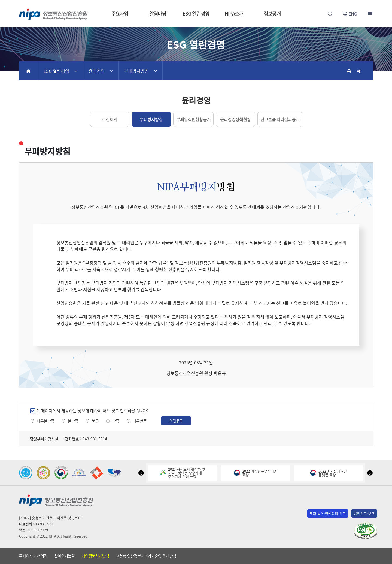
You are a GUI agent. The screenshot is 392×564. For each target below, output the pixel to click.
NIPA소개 (234, 13)
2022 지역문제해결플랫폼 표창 (329, 473)
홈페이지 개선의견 (33, 556)
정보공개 (272, 13)
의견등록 (176, 421)
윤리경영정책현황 (235, 119)
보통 (95, 421)
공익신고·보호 (364, 513)
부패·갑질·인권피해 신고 (328, 513)
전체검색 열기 (330, 14)
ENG (353, 14)
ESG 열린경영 (196, 13)
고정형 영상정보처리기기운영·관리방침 (146, 556)
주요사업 (120, 13)
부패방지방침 (136, 71)
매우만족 (140, 421)
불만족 (73, 421)
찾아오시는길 (65, 556)
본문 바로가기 (196, 0)
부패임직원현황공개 (193, 119)
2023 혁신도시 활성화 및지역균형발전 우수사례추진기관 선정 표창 (183, 473)
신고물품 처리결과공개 (280, 119)
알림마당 (158, 13)
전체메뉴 (370, 14)
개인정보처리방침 (95, 556)
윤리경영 (97, 71)
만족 (116, 421)
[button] (141, 473)
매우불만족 (46, 421)
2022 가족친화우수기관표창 (256, 473)
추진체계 (110, 119)
